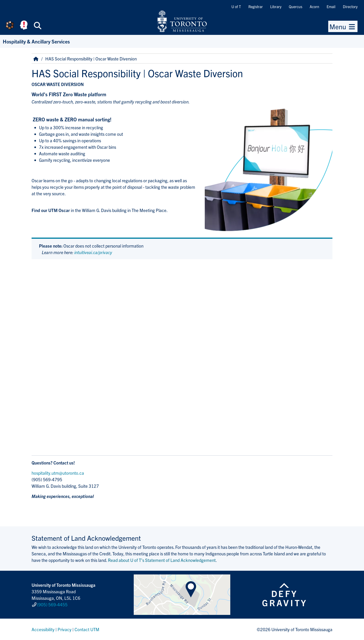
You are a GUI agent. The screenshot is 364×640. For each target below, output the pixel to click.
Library (276, 7)
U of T (236, 7)
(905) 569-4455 (52, 604)
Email (331, 7)
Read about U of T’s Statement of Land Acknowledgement (162, 560)
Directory (350, 7)
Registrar (256, 7)
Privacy (65, 629)
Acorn (314, 7)
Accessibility (43, 629)
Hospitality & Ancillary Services (36, 41)
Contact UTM (87, 629)
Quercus (296, 7)
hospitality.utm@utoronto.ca (58, 473)
